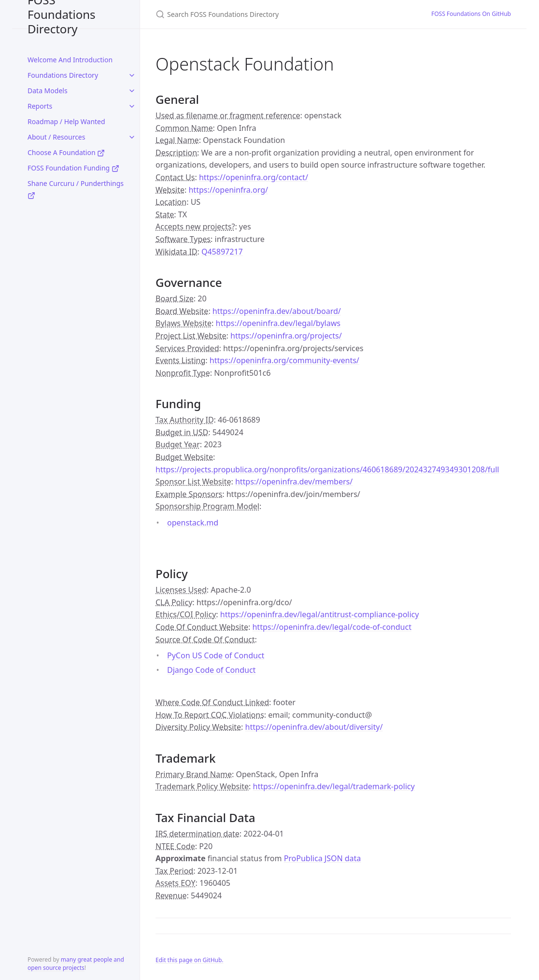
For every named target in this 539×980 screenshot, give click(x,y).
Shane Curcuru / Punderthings (76, 189)
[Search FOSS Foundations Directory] (269, 14)
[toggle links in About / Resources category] (132, 137)
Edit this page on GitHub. (190, 960)
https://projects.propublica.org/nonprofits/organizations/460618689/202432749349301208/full (327, 469)
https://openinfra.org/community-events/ (284, 360)
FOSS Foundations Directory (62, 14)
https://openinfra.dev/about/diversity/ (314, 727)
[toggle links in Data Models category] (132, 91)
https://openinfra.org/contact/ (254, 177)
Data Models (48, 91)
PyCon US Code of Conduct (216, 655)
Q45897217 (222, 252)
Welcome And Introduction (70, 60)
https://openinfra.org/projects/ (286, 336)
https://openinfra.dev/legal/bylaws (278, 323)
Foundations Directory (63, 75)
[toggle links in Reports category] (132, 106)
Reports (40, 106)
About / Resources (56, 137)
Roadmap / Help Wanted (66, 121)
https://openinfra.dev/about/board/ (277, 311)
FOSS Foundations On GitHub (471, 14)
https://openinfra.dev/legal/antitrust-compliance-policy (320, 614)
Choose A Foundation (66, 152)
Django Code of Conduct (211, 670)
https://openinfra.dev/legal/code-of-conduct (332, 627)
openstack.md (193, 523)
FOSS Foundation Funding (73, 168)
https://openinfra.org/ (228, 190)
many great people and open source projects (76, 964)
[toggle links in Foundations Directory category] (132, 75)
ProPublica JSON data (323, 858)
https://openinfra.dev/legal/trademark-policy (334, 786)
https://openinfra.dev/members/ (294, 482)
